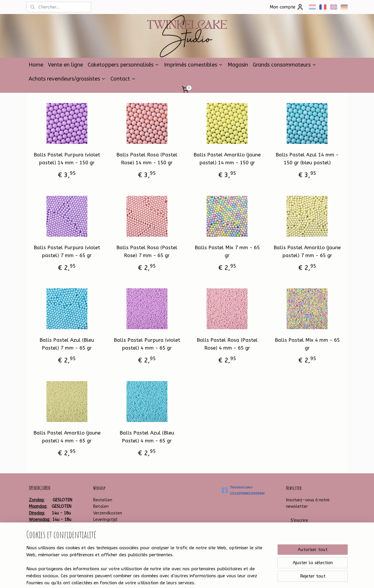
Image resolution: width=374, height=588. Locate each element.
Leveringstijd (105, 520)
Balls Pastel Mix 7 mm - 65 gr (227, 251)
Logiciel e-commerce (199, 577)
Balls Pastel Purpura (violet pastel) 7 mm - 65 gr (67, 251)
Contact (123, 79)
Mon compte (287, 7)
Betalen (101, 506)
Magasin (238, 65)
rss (177, 577)
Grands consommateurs (285, 65)
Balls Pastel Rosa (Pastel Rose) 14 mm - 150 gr (147, 159)
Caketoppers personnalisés (123, 65)
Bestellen (103, 500)
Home (36, 65)
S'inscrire (299, 520)
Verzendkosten (108, 513)
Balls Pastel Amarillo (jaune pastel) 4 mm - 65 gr (67, 437)
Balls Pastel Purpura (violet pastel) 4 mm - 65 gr (147, 344)
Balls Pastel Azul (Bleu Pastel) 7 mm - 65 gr (67, 344)
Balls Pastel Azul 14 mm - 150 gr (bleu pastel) (307, 159)
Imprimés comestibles (193, 65)
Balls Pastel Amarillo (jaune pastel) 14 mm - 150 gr (227, 159)
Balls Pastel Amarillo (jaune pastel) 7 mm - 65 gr (307, 251)
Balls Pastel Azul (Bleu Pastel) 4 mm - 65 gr (147, 437)
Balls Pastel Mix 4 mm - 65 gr (307, 344)
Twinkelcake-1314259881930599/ (243, 490)
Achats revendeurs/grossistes (67, 79)
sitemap (166, 577)
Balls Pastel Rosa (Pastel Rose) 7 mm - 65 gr (147, 251)
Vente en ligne (65, 65)
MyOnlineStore (249, 577)
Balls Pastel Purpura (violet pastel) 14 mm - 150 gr (67, 159)
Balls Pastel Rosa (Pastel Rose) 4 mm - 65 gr (227, 344)
